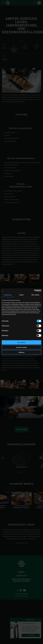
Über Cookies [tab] (35, 295)
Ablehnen (21, 352)
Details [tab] (21, 295)
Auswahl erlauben (21, 347)
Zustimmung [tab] (8, 295)
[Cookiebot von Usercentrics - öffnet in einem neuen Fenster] (34, 291)
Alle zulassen (21, 342)
